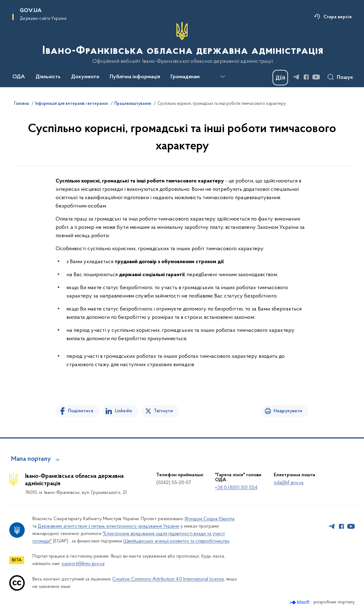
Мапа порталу (31, 459)
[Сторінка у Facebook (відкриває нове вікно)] (306, 77)
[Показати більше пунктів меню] (222, 77)
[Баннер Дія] (280, 78)
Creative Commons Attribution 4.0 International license (168, 579)
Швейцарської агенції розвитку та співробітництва (176, 541)
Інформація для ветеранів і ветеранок (72, 104)
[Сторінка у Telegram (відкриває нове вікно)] (296, 77)
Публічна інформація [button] (135, 77)
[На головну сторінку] (182, 43)
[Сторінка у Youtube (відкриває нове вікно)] (316, 77)
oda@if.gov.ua (289, 483)
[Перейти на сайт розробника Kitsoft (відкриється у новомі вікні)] (301, 602)
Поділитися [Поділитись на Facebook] (81, 411)
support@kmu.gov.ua (83, 564)
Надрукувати (288, 411)
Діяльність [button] (48, 77)
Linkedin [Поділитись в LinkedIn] (124, 411)
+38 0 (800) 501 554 (236, 488)
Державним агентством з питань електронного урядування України (108, 526)
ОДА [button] (19, 77)
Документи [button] (85, 77)
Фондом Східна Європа (210, 519)
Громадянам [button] (185, 77)
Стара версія (338, 17)
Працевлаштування (133, 104)
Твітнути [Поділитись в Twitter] (163, 411)
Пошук (345, 78)
